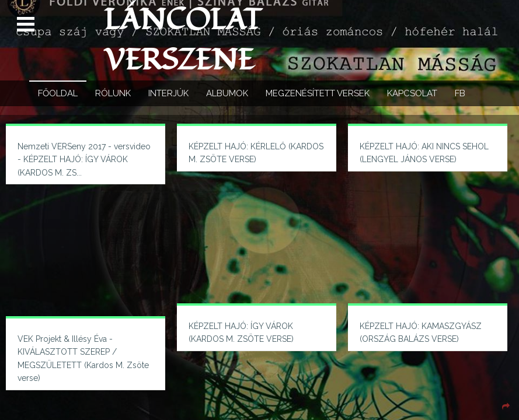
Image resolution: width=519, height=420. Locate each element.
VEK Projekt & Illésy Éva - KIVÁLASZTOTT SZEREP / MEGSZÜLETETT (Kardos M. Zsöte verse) (83, 358)
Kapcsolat (412, 93)
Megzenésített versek (318, 93)
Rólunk (113, 93)
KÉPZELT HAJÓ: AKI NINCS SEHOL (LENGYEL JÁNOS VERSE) (424, 153)
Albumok (227, 93)
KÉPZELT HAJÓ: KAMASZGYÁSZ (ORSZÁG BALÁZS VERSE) (421, 332)
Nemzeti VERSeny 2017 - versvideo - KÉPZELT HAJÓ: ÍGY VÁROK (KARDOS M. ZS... (84, 160)
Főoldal (58, 93)
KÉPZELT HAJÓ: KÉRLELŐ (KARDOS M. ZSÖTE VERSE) (256, 153)
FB (460, 93)
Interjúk (168, 93)
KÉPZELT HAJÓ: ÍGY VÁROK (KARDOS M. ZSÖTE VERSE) (241, 332)
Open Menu (27, 24)
